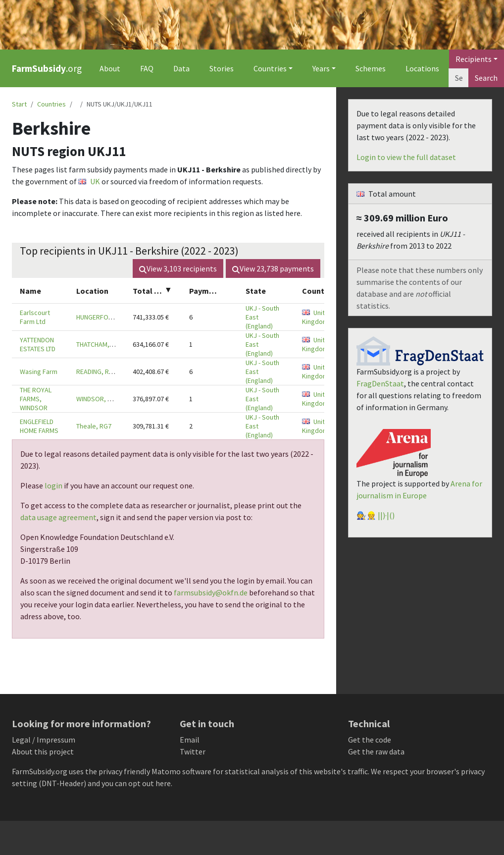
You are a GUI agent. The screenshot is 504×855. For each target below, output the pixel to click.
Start (19, 104)
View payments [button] (273, 268)
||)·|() (386, 515)
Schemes (371, 68)
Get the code (370, 740)
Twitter (193, 751)
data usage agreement (58, 517)
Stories (222, 68)
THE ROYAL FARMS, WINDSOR (36, 399)
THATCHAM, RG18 (101, 344)
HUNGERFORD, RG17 (106, 317)
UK (89, 181)
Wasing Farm (39, 372)
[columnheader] (40, 291)
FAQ (147, 68)
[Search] (459, 78)
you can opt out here (136, 783)
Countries (51, 104)
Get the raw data (376, 751)
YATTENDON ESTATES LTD (38, 344)
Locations (422, 68)
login (53, 485)
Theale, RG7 (94, 426)
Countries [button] (270, 68)
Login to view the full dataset (406, 157)
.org (47, 68)
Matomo (166, 771)
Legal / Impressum (44, 740)
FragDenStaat (380, 383)
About (110, 68)
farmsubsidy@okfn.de (211, 592)
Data (181, 68)
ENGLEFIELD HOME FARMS (39, 426)
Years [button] (321, 68)
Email (190, 740)
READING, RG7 (97, 372)
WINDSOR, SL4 (97, 399)
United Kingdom (317, 317)
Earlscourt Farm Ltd (35, 317)
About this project (43, 751)
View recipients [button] (178, 268)
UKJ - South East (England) (262, 317)
